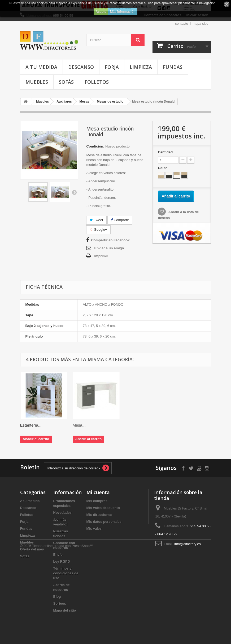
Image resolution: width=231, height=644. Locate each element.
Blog (57, 597)
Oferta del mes (32, 549)
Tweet (96, 220)
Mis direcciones (99, 515)
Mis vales (94, 529)
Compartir (120, 220)
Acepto (101, 12)
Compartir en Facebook (110, 240)
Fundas (173, 67)
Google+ (98, 230)
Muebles (37, 82)
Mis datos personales (104, 522)
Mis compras (97, 501)
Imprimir (101, 256)
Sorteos (60, 603)
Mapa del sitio (65, 610)
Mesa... (27, 425)
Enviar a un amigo (109, 248)
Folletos (97, 82)
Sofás (66, 82)
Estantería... (136, 425)
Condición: (95, 146)
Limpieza (141, 67)
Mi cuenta (98, 492)
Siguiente (74, 192)
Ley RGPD (62, 561)
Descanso (81, 67)
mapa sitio (200, 24)
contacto (182, 24)
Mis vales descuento (103, 508)
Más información (123, 12)
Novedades (62, 513)
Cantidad (165, 152)
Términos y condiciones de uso (66, 573)
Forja (112, 67)
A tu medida (41, 67)
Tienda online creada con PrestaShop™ (63, 630)
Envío (58, 555)
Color (163, 168)
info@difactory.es (188, 544)
